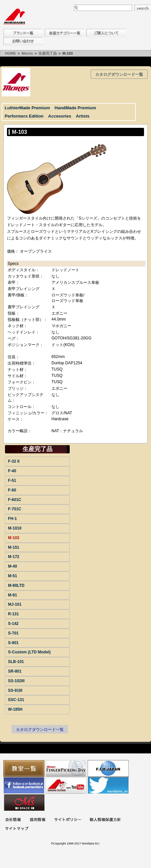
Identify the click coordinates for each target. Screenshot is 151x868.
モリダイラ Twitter (108, 785)
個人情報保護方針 (105, 820)
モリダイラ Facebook (24, 785)
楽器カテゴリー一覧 (65, 33)
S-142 (13, 624)
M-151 (14, 547)
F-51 (12, 481)
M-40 (12, 566)
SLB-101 (16, 662)
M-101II (15, 528)
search (143, 8)
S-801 (13, 643)
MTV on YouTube (66, 785)
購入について (106, 33)
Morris (27, 53)
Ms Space (24, 802)
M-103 (14, 538)
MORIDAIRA (14, 17)
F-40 (12, 471)
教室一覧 (24, 768)
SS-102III (16, 681)
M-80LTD (16, 586)
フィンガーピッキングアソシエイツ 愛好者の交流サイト (66, 768)
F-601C (15, 500)
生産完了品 (48, 53)
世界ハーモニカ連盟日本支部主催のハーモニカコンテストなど (108, 768)
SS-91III (15, 690)
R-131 (13, 614)
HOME (10, 53)
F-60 (12, 490)
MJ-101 (15, 604)
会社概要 (13, 820)
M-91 (12, 595)
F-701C (15, 509)
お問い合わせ (23, 41)
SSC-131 (16, 700)
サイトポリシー (68, 820)
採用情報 (38, 820)
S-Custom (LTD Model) (29, 652)
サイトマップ (17, 829)
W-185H (15, 709)
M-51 (12, 576)
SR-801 (15, 671)
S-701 (13, 633)
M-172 (14, 557)
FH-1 (12, 519)
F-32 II (14, 461)
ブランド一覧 (23, 33)
